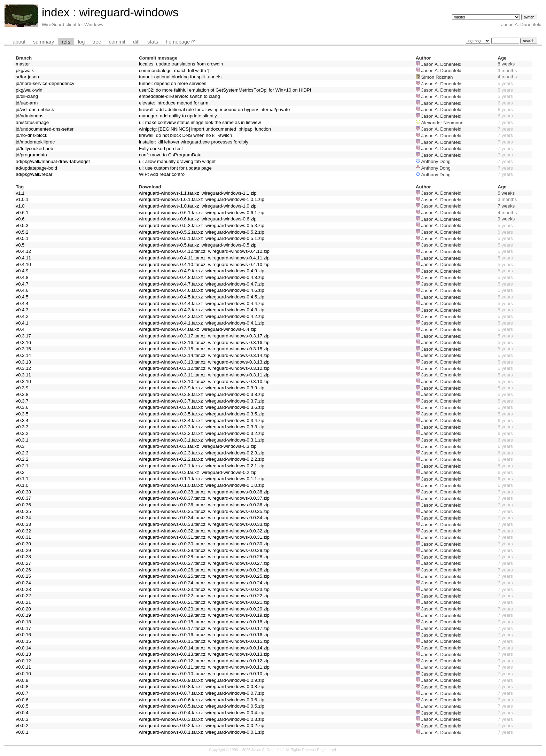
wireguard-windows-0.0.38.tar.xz (172, 492)
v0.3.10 (23, 381)
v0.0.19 (23, 615)
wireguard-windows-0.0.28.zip (239, 557)
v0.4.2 (22, 316)
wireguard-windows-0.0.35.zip (239, 511)
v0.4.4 (22, 303)
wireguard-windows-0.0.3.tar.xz (171, 719)
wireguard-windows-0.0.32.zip (239, 531)
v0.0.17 (23, 628)
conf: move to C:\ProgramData (170, 155)
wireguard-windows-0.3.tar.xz (169, 446)
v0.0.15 (23, 641)
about (19, 42)
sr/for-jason (27, 77)
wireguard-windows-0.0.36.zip (239, 505)
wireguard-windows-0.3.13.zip (239, 362)
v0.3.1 (22, 440)
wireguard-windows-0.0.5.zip (235, 706)
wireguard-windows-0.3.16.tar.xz (172, 342)
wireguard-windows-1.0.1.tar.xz (171, 199)
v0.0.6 (22, 700)
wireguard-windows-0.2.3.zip (235, 453)
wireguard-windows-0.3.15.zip (239, 349)
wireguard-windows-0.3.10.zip (239, 381)
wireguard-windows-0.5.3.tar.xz (171, 225)
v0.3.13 (23, 362)
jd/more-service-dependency (45, 83)
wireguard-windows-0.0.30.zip (239, 544)
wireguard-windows (129, 12)
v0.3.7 (22, 401)
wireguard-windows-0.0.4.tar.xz (171, 713)
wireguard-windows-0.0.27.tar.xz (172, 563)
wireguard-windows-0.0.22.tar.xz (172, 596)
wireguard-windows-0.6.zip (229, 219)
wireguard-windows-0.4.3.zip (235, 310)
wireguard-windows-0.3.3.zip (235, 427)
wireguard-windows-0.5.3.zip (235, 225)
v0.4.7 (22, 284)
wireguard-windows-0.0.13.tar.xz (172, 654)
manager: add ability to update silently (178, 116)
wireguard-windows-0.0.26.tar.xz (172, 570)
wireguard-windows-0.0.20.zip (239, 609)
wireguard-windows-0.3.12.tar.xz (172, 368)
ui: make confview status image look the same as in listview (200, 122)
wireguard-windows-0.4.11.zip (239, 258)
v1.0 (20, 206)
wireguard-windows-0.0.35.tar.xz (172, 511)
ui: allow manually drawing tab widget (177, 161)
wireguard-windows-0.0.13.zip (239, 654)
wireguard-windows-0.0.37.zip (239, 498)
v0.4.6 (22, 290)
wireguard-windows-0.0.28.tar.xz (172, 557)
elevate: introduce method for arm (174, 103)
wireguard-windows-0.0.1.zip (235, 732)
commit (117, 42)
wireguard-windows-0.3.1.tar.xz (171, 440)
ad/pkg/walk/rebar (34, 174)
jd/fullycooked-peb (34, 149)
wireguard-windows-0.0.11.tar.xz (172, 667)
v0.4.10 (23, 264)
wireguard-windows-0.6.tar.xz (169, 219)
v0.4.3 (22, 310)
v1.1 (20, 193)
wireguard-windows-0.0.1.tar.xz (171, 732)
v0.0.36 (23, 505)
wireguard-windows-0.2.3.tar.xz (171, 453)
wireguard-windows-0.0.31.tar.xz (172, 537)
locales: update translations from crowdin (181, 64)
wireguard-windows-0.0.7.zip (235, 693)
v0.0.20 (23, 609)
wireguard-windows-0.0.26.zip (239, 570)
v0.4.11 (23, 258)
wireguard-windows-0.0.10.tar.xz (172, 674)
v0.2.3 (22, 453)
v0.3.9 (22, 388)
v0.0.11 (23, 667)
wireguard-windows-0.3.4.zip (235, 420)
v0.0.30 (23, 544)
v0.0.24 (23, 583)
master (23, 64)
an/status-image (32, 122)
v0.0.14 (23, 648)
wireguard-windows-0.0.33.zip (239, 524)
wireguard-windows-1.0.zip (229, 206)
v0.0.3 (22, 719)
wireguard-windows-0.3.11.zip (239, 375)
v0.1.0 (22, 485)
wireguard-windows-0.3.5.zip (235, 414)
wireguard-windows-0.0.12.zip (239, 661)
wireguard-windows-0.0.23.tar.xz (172, 589)
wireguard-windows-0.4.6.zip (235, 290)
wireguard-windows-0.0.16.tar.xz (172, 635)
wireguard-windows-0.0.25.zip (239, 576)
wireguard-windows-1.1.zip (229, 193)
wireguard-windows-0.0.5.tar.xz (171, 706)
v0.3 (20, 446)
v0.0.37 (23, 498)
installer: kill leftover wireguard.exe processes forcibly (194, 142)
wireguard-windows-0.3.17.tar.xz (172, 336)
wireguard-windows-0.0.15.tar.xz (172, 641)
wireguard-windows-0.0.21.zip (239, 602)
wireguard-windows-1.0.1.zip (235, 199)
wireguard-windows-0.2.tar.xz (169, 472)
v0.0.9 (22, 680)
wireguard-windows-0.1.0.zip (235, 485)
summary (44, 42)
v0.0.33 (23, 524)
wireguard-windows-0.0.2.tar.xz (171, 726)
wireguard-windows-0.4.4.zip (235, 303)
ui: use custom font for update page (175, 168)
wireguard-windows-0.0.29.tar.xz (172, 550)
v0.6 (20, 219)
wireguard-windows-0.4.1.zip (235, 323)
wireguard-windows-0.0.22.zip (239, 596)
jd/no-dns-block (31, 135)
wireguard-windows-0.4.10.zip (239, 264)
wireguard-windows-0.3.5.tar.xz (171, 414)
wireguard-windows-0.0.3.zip (235, 719)
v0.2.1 (22, 466)
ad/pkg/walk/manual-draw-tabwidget (53, 161)
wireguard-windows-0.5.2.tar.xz (171, 232)
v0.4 (20, 329)
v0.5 (20, 245)
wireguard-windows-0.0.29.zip (239, 550)
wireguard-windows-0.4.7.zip (235, 284)
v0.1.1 (22, 479)
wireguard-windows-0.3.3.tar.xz (171, 427)
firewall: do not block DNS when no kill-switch (185, 135)
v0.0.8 (22, 687)
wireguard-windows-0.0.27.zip (239, 563)
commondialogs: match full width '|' (175, 71)
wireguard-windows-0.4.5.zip (235, 297)
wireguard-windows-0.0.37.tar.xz (172, 498)
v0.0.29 (23, 550)
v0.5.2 (22, 232)
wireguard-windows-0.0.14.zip (239, 648)
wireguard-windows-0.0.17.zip (239, 628)
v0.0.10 (23, 674)
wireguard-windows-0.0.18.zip (239, 622)
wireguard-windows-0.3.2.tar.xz (171, 433)
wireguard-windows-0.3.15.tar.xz (172, 349)
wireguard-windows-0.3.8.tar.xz (171, 394)
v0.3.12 (23, 368)
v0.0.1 (22, 732)
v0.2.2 (22, 459)
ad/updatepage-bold (36, 168)
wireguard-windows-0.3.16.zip (239, 342)
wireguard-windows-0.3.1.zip (235, 440)
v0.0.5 (22, 706)
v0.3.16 (23, 342)
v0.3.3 (22, 427)
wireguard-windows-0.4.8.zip (235, 277)
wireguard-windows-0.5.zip (229, 245)
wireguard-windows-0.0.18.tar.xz (172, 622)
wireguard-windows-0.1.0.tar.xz (171, 485)
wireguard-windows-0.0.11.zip (239, 667)
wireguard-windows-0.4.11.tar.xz (172, 258)
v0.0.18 (23, 622)
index (56, 12)
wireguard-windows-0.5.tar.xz (169, 245)
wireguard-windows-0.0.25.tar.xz (172, 576)
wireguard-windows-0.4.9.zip (235, 271)
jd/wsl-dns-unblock (35, 110)
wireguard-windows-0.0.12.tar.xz (172, 661)
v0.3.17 (23, 336)
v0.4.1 (22, 323)
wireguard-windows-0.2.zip (229, 472)
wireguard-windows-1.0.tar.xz (169, 206)
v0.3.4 (22, 420)
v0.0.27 (23, 563)
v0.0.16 (23, 635)
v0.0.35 (23, 511)
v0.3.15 (23, 349)
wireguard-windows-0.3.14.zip (239, 355)
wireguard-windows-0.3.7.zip (235, 401)
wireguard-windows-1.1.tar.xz (169, 193)
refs (66, 42)
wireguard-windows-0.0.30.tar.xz (172, 544)
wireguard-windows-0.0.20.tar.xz (172, 609)
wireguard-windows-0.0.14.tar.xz (172, 648)
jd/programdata (31, 155)
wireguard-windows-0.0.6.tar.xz (171, 700)
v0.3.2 (22, 433)
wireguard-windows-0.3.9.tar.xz (171, 388)
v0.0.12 (23, 661)
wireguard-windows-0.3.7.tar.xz (171, 401)
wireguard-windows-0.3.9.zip (235, 388)
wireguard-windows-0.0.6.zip (235, 700)
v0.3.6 (22, 407)
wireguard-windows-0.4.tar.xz (169, 329)
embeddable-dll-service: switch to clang (180, 96)
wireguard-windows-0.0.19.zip (239, 615)
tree (97, 42)
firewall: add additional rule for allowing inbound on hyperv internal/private (214, 110)
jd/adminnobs (29, 116)
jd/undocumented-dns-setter (45, 129)
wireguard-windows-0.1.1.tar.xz (171, 479)
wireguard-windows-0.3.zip (229, 446)
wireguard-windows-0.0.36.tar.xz (172, 505)
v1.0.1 (22, 199)
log (81, 42)
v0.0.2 (22, 726)
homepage (178, 42)
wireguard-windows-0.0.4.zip (235, 713)
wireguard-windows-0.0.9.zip (235, 680)
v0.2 (20, 472)
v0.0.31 (23, 537)
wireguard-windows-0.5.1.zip (235, 238)
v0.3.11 (23, 375)
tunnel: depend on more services (173, 83)
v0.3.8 (22, 394)
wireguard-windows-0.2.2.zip (235, 459)
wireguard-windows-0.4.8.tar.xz (171, 277)
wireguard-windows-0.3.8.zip (235, 394)
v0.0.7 (22, 693)
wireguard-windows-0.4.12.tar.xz (172, 251)
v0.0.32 (23, 531)
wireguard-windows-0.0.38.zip (239, 492)
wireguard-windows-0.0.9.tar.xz (171, 680)
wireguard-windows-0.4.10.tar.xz (172, 264)
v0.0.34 (23, 518)
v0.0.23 (23, 589)
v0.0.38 (23, 492)
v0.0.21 (23, 602)
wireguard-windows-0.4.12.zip (239, 251)
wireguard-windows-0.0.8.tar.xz (171, 687)
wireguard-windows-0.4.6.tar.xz (171, 290)
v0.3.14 (23, 355)
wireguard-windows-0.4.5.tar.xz (171, 297)
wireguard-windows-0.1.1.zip (235, 479)
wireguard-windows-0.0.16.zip (239, 635)
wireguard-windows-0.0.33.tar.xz (172, 524)
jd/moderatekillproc (35, 142)
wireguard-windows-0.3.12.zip (239, 368)
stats (153, 42)
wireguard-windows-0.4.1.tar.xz (171, 323)
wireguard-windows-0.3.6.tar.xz (171, 407)
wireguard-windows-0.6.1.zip (235, 213)
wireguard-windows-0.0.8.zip (235, 687)
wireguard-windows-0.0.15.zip (239, 641)
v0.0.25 (23, 576)
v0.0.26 (23, 570)
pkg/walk (25, 71)
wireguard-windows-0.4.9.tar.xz (171, 271)
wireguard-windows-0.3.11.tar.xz (172, 375)
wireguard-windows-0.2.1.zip (235, 466)
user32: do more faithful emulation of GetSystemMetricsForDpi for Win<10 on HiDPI (225, 90)
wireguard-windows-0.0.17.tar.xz (172, 628)
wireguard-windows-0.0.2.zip (235, 726)
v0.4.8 (22, 277)
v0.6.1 (22, 213)
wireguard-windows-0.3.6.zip (235, 407)
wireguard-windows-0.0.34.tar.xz (172, 518)
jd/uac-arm (27, 103)
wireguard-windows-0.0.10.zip (239, 674)
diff (136, 42)
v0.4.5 (22, 297)
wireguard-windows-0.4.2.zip (235, 316)
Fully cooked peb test (161, 149)
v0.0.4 (22, 713)
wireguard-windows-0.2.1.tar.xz (171, 466)
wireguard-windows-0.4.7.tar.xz (171, 284)
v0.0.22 (23, 596)
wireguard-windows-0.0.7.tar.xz (171, 693)
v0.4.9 (22, 271)
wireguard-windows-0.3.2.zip (235, 433)
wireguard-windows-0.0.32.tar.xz (172, 531)
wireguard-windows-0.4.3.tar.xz (171, 310)
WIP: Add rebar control (162, 174)
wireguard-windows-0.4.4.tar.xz (171, 303)
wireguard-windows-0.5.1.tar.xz (171, 238)
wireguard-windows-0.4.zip (229, 329)
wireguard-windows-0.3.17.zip (239, 336)
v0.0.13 (23, 654)
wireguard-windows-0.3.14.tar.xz (172, 355)
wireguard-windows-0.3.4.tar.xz (171, 420)
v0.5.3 (22, 225)
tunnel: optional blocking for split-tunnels (180, 77)
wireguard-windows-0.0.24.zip (239, 583)
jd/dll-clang (27, 96)
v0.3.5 (22, 414)
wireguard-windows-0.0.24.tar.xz (172, 583)
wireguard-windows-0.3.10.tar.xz (172, 381)
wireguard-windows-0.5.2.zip (235, 232)
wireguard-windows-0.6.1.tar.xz (171, 213)
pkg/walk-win (29, 90)
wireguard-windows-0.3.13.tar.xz (172, 362)
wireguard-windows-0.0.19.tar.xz (172, 615)
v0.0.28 (23, 557)
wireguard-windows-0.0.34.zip (239, 518)
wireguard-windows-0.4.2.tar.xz (171, 316)
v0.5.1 (22, 238)
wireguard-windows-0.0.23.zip (239, 589)
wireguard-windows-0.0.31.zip (239, 537)
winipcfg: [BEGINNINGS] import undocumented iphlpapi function (205, 129)
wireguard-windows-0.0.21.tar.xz (172, 602)
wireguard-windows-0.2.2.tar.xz (171, 459)
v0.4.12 (23, 251)
